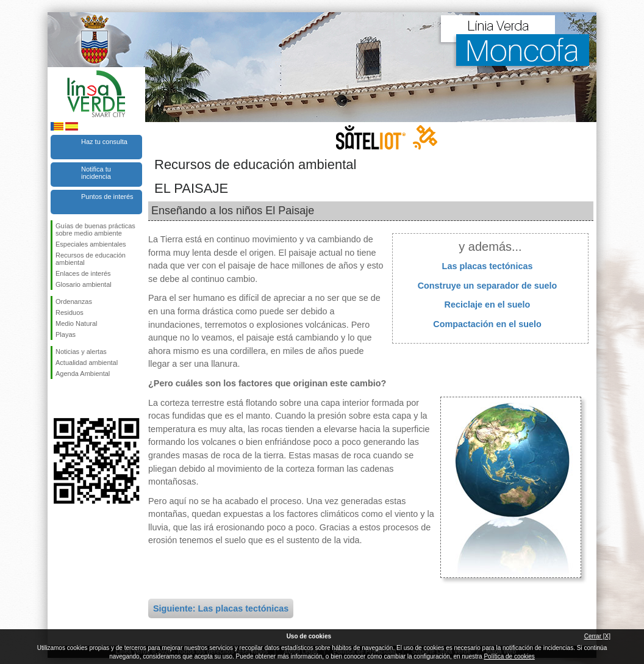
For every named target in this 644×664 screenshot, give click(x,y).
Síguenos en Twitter (78, 399)
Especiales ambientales (91, 244)
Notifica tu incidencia (96, 173)
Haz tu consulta (104, 142)
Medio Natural (76, 323)
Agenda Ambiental (83, 374)
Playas (66, 334)
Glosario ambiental (84, 284)
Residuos (70, 312)
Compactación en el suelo (487, 324)
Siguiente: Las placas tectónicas (221, 608)
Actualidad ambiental (87, 363)
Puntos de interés (107, 197)
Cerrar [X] (597, 636)
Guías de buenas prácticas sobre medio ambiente (95, 229)
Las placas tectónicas (488, 266)
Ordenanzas (74, 301)
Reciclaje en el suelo (488, 305)
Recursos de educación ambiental (91, 259)
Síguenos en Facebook (58, 399)
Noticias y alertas (81, 352)
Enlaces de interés (83, 273)
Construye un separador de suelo (488, 286)
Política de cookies (509, 656)
